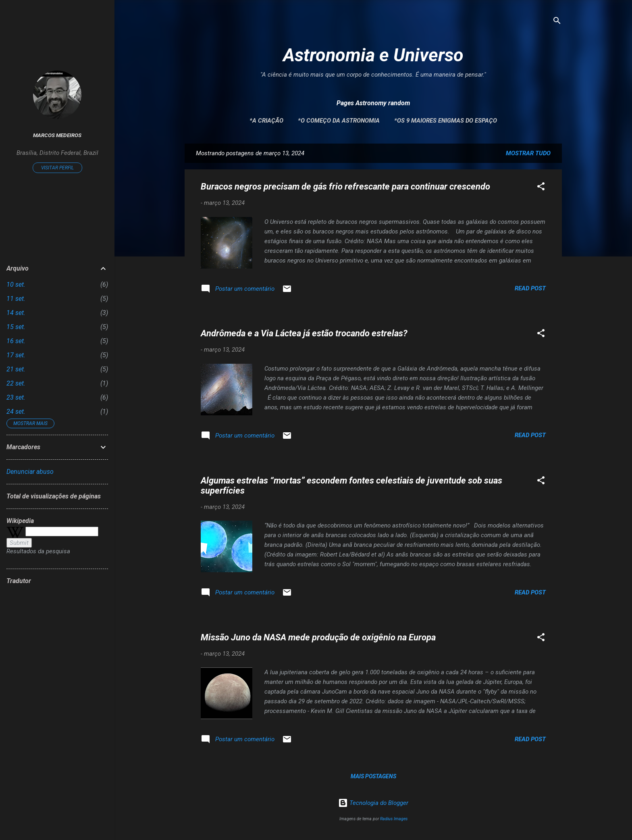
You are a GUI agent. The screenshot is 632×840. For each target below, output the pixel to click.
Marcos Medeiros (57, 135)
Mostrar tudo (528, 153)
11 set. (16, 299)
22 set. (16, 383)
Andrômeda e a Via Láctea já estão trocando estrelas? (304, 333)
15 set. (16, 327)
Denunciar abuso (30, 472)
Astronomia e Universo (373, 55)
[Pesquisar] (557, 22)
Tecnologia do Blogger (373, 803)
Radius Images (394, 819)
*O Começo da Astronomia (339, 121)
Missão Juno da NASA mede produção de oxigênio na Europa (318, 637)
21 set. (16, 369)
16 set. (16, 341)
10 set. (16, 285)
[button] (541, 188)
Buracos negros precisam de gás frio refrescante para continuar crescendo (345, 187)
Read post (530, 288)
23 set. (16, 397)
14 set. (16, 313)
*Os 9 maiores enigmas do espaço (446, 121)
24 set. (16, 412)
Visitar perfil (57, 168)
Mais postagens (373, 776)
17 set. (16, 355)
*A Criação (266, 121)
